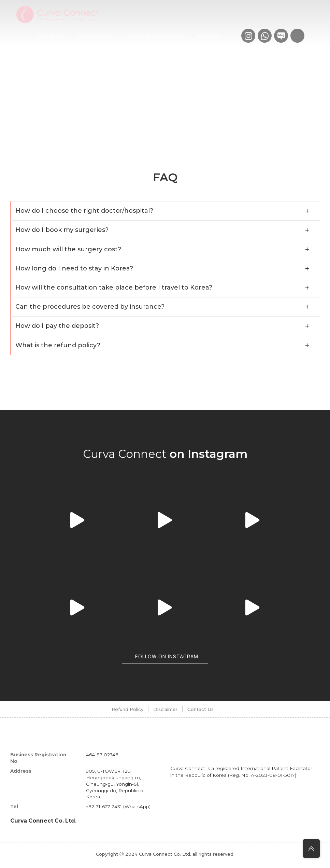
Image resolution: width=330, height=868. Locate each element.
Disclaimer (164, 711)
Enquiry (209, 37)
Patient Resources (155, 37)
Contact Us (211, 711)
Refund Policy (112, 711)
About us (50, 37)
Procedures (95, 37)
